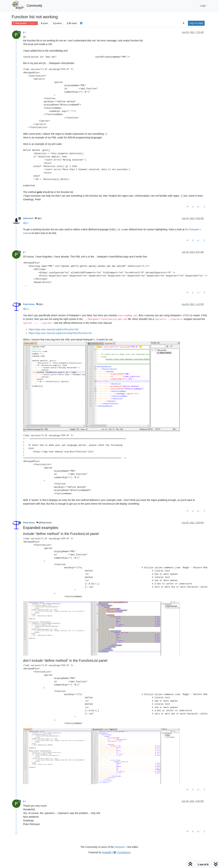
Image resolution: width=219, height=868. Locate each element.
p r (25, 32)
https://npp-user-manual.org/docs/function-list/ (54, 329)
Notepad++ (121, 847)
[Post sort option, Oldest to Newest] (183, 23)
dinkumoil (28, 218)
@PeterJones (44, 523)
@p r (38, 218)
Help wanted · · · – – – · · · (25, 23)
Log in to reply (196, 23)
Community (34, 6)
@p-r (26, 223)
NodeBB (107, 852)
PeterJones (29, 304)
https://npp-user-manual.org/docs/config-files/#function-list (60, 333)
